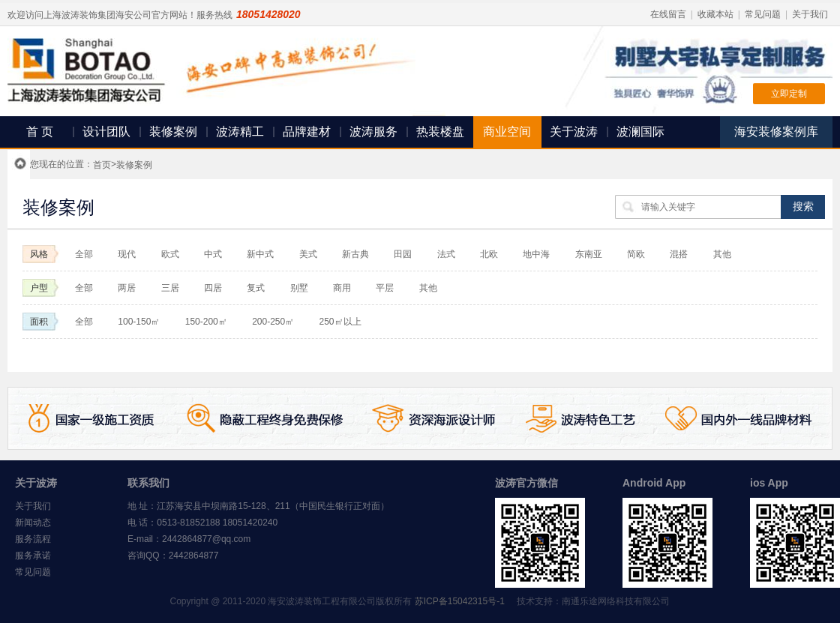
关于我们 (810, 14)
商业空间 (507, 132)
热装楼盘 (440, 132)
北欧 (490, 254)
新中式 (260, 254)
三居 (170, 288)
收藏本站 (715, 14)
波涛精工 (240, 132)
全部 (84, 254)
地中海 (536, 254)
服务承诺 (33, 556)
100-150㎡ (139, 322)
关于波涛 (574, 132)
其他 (722, 254)
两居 (127, 288)
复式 (256, 288)
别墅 (299, 288)
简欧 (636, 254)
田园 (403, 254)
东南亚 (589, 254)
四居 (213, 288)
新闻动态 (33, 523)
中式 (213, 254)
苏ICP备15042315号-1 (460, 601)
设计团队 (106, 132)
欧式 (170, 254)
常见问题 (763, 14)
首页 (102, 165)
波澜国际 (640, 132)
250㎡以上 (340, 322)
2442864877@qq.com (206, 539)
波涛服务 (373, 132)
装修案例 (173, 132)
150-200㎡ (206, 322)
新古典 (355, 254)
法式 (446, 254)
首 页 (40, 132)
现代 (127, 254)
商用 (342, 288)
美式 (308, 254)
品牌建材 (307, 132)
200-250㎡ (273, 322)
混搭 (679, 254)
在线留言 (668, 14)
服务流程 (33, 539)
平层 (385, 288)
